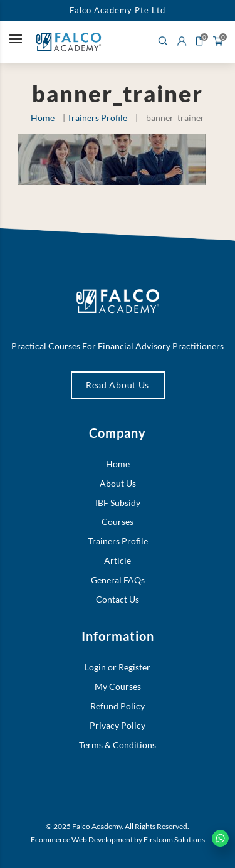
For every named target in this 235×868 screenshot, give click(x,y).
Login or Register (118, 667)
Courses (118, 521)
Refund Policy (118, 706)
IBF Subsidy (118, 503)
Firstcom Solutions (174, 839)
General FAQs (118, 580)
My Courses (118, 686)
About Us (118, 483)
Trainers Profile (97, 118)
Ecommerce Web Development (82, 839)
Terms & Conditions (118, 745)
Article (118, 560)
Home (43, 118)
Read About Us (118, 385)
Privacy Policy (118, 725)
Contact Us (118, 599)
